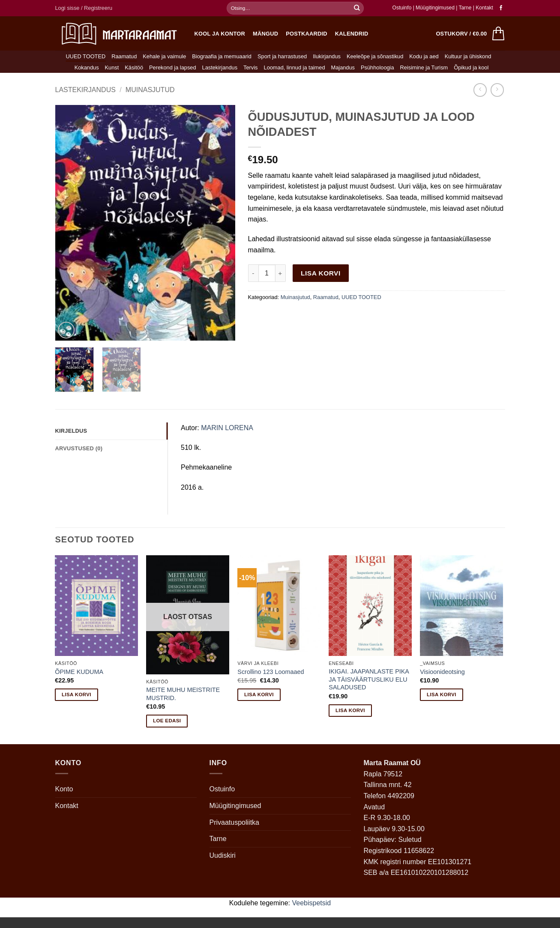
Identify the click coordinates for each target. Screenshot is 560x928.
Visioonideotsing (442, 672)
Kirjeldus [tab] (71, 431)
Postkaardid (307, 34)
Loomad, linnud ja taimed (295, 67)
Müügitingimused (435, 8)
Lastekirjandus (220, 67)
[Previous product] (497, 90)
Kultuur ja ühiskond (468, 56)
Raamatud (124, 56)
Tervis (250, 67)
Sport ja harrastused (282, 56)
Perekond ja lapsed (173, 67)
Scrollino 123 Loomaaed (271, 672)
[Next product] (480, 90)
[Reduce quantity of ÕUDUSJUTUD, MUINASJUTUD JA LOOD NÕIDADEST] (253, 273)
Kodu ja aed (424, 56)
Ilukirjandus (327, 56)
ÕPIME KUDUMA (79, 672)
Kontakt (484, 8)
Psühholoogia (377, 67)
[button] (84, 8)
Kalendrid (352, 34)
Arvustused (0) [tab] (79, 448)
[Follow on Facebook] (501, 8)
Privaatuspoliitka (235, 822)
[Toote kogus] (267, 273)
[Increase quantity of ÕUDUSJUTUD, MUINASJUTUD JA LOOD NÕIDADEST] (281, 273)
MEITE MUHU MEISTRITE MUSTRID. (183, 694)
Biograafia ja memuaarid (222, 56)
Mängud (265, 34)
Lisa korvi (321, 273)
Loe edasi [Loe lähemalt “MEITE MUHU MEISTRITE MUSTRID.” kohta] (167, 721)
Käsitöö (134, 67)
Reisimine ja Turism (424, 67)
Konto (64, 789)
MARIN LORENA (227, 428)
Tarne (466, 8)
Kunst (112, 67)
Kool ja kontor (220, 34)
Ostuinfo (402, 8)
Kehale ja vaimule (164, 56)
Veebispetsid (312, 903)
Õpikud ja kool (471, 67)
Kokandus (87, 67)
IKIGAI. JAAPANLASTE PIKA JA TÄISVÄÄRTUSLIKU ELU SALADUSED (369, 679)
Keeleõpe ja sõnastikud (375, 56)
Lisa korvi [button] (76, 695)
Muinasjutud (150, 90)
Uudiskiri (223, 855)
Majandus (343, 67)
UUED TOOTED (86, 56)
